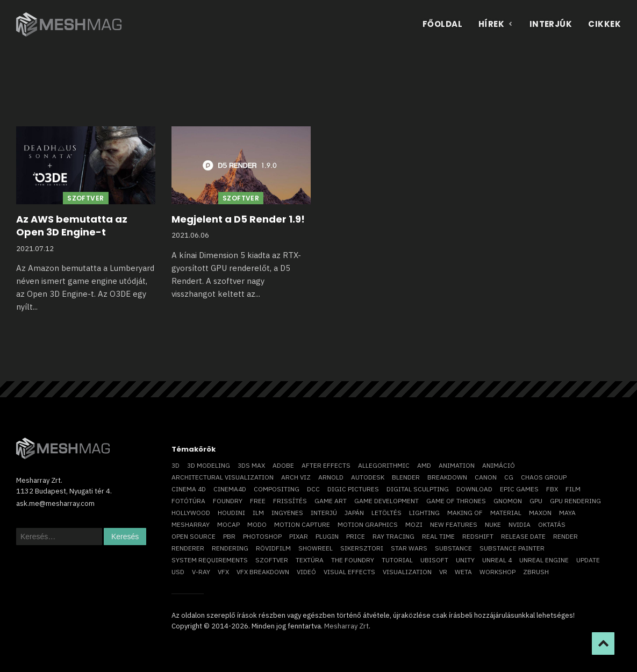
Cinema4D (230, 489)
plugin (327, 536)
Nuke (493, 524)
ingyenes (287, 513)
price (356, 536)
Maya (567, 513)
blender (406, 477)
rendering (230, 548)
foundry (228, 501)
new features (454, 524)
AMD (424, 465)
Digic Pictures (353, 489)
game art (331, 501)
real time (438, 536)
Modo (257, 524)
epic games (519, 489)
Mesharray (191, 524)
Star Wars (409, 548)
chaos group (544, 477)
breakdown (447, 477)
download (474, 489)
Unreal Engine (544, 560)
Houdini (231, 513)
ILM (258, 513)
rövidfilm (273, 548)
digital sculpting (418, 489)
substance (453, 548)
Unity (465, 560)
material (506, 513)
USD (178, 572)
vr (443, 572)
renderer (188, 548)
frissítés (290, 501)
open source (194, 536)
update (588, 560)
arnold (331, 477)
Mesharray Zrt (346, 626)
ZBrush (536, 572)
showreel (316, 548)
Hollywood (191, 513)
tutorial (397, 560)
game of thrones (456, 501)
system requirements (210, 560)
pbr (229, 536)
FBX (552, 489)
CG (509, 477)
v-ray (201, 572)
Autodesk (368, 477)
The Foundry (353, 560)
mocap (228, 524)
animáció (499, 465)
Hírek (496, 24)
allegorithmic (384, 465)
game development (387, 501)
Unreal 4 (497, 560)
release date (523, 536)
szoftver (272, 560)
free (258, 501)
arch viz (296, 477)
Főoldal (442, 24)
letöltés (387, 513)
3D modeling (209, 465)
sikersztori (362, 548)
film (573, 489)
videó (306, 572)
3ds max (251, 465)
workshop (498, 572)
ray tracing (393, 536)
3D (176, 465)
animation (457, 465)
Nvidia (520, 524)
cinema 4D (189, 489)
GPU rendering (575, 501)
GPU (536, 501)
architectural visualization (223, 477)
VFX (223, 572)
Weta (463, 572)
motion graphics (368, 524)
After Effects (326, 465)
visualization (407, 572)
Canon (486, 477)
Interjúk (551, 24)
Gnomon (508, 501)
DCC (313, 489)
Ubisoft (434, 560)
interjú (324, 513)
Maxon (540, 513)
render (566, 536)
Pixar (299, 536)
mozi (414, 524)
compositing (277, 489)
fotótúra (188, 501)
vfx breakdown (263, 572)
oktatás (552, 524)
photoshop (262, 536)
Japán (354, 513)
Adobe (283, 465)
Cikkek (604, 24)
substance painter (512, 548)
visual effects (349, 572)
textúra (310, 560)
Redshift (478, 536)
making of (465, 513)
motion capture (302, 524)
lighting (424, 513)
